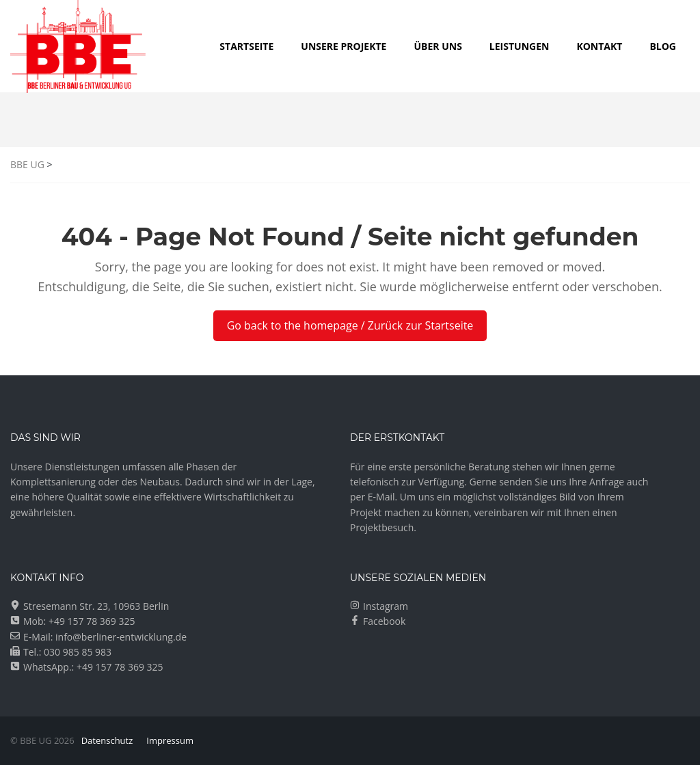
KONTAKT (599, 46)
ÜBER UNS (437, 46)
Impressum (170, 740)
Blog (663, 46)
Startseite (246, 46)
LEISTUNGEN (520, 46)
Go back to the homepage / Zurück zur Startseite (350, 325)
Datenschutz (107, 740)
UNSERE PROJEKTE (344, 46)
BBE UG (27, 164)
